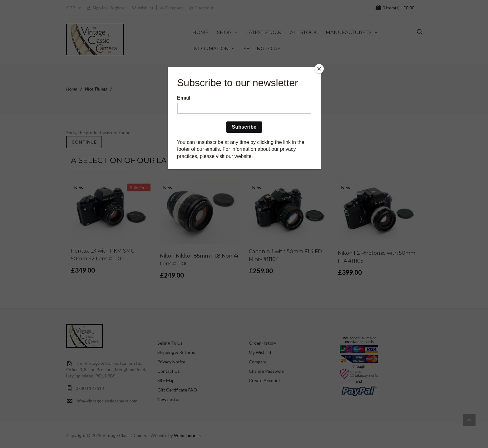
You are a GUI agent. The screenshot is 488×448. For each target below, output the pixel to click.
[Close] (319, 69)
